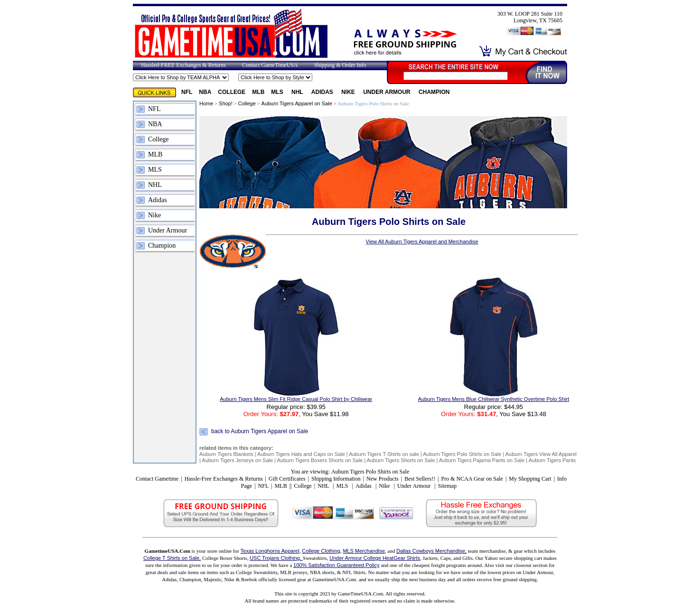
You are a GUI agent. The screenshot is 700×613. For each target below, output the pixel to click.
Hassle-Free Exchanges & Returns (224, 479)
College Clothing (321, 551)
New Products (383, 479)
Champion (434, 92)
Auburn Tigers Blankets (226, 454)
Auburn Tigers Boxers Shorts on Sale (320, 460)
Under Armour (387, 92)
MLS (278, 92)
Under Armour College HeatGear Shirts (375, 558)
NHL (298, 92)
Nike (349, 92)
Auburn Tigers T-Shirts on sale (384, 454)
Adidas (323, 92)
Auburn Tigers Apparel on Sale (297, 103)
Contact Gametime (157, 479)
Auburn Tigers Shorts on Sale (401, 460)
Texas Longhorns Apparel (270, 551)
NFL (187, 92)
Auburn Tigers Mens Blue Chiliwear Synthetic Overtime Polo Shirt (494, 399)
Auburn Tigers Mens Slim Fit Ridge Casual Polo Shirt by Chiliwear (296, 399)
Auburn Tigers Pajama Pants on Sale (482, 460)
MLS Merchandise (364, 551)
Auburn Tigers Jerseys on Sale (237, 460)
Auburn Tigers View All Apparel (541, 454)
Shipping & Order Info (340, 65)
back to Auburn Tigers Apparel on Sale (260, 432)
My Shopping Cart (530, 479)
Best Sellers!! (420, 479)
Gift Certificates (287, 479)
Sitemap (447, 486)
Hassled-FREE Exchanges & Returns (183, 65)
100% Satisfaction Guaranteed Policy (336, 565)
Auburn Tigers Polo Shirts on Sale (462, 454)
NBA (205, 92)
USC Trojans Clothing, (276, 558)
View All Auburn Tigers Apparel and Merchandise (422, 241)
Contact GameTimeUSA (270, 65)
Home (206, 103)
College (232, 92)
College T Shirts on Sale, (172, 558)
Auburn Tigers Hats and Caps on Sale (301, 454)
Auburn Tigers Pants (552, 460)
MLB (258, 92)
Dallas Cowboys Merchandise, (431, 551)
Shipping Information (336, 479)
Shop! (226, 103)
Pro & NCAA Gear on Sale (472, 479)
